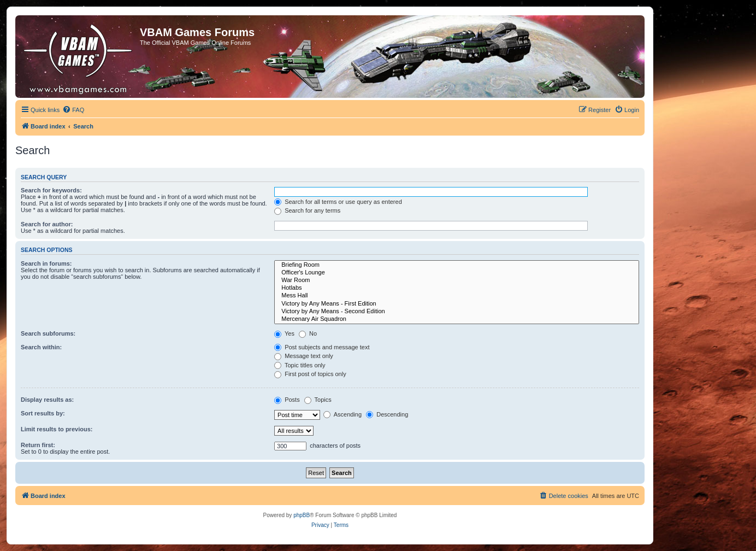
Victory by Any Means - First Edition (457, 304)
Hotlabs (457, 288)
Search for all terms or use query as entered (338, 202)
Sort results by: (43, 413)
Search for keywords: (51, 190)
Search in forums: (46, 263)
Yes (284, 333)
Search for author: (47, 224)
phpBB (302, 515)
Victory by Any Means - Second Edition (457, 312)
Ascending (342, 414)
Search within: (41, 347)
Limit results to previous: (57, 429)
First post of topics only (310, 374)
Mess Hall (457, 296)
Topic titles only (300, 365)
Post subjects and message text (322, 347)
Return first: (38, 445)
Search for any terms (307, 210)
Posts (287, 400)
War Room (457, 280)
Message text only (304, 356)
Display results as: (47, 400)
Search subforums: (48, 333)
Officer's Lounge (457, 273)
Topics (318, 400)
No (308, 333)
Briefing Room (457, 265)
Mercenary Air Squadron (457, 319)
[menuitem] (73, 110)
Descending (387, 414)
